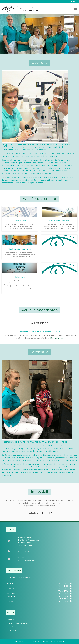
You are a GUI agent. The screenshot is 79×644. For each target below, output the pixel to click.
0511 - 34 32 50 (24, 551)
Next (76, 34)
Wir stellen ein (39, 323)
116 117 (47, 513)
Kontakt (11, 620)
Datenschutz (13, 627)
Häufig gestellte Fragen (17, 623)
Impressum (12, 630)
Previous (3, 34)
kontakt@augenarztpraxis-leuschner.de (29, 559)
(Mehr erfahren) (57, 338)
